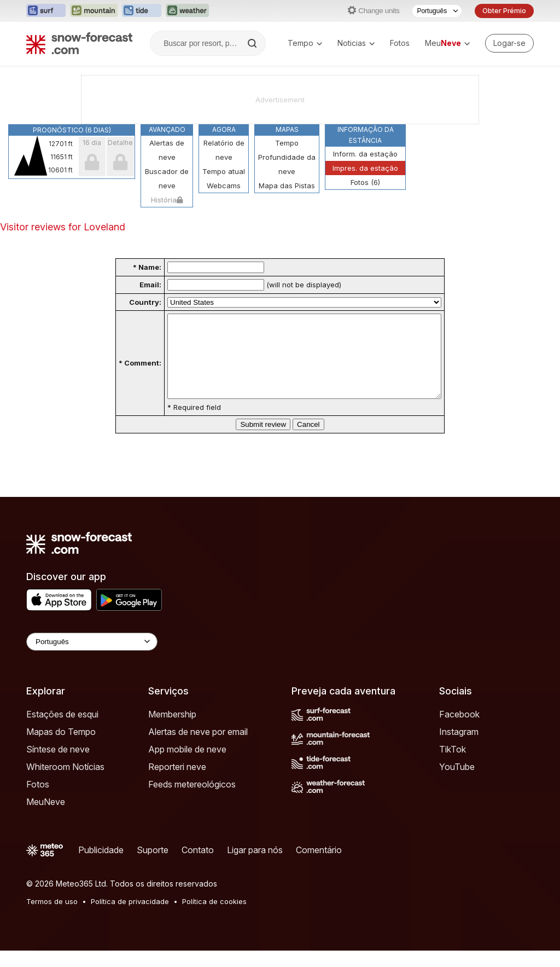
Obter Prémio (504, 11)
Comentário (319, 866)
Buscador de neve (167, 178)
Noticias (356, 43)
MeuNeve (46, 818)
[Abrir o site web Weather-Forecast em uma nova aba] (187, 11)
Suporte (153, 866)
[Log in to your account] (509, 43)
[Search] (253, 43)
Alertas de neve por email (198, 748)
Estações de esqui (62, 731)
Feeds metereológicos (192, 801)
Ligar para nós (255, 866)
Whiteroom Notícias (65, 783)
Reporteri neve (177, 783)
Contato (198, 866)
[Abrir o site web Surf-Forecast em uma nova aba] (46, 11)
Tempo (305, 43)
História (167, 200)
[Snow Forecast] (79, 43)
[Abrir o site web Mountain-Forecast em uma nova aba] (94, 11)
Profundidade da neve (287, 164)
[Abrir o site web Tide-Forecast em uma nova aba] (142, 11)
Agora (224, 129)
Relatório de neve (224, 150)
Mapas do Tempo (61, 748)
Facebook (459, 731)
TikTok (453, 766)
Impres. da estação (365, 168)
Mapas (287, 129)
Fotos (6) (365, 182)
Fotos (400, 43)
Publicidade (101, 866)
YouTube (457, 783)
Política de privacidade (130, 918)
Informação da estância (366, 135)
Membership (172, 731)
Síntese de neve (58, 766)
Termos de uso (52, 918)
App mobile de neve (187, 766)
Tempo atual (224, 171)
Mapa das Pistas (287, 186)
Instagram (459, 748)
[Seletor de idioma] (437, 11)
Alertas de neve (167, 150)
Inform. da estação (365, 154)
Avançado (167, 129)
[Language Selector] (92, 658)
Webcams (224, 186)
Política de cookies (214, 918)
